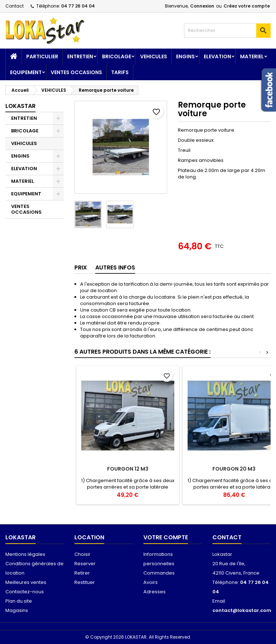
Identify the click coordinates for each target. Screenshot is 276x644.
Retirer (82, 573)
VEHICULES (154, 56)
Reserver (85, 564)
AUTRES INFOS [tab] (115, 267)
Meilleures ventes (26, 582)
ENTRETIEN (80, 56)
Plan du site (19, 601)
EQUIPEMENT (26, 72)
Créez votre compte (247, 6)
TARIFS (120, 72)
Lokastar (20, 106)
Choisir (82, 554)
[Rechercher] (227, 31)
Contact (15, 6)
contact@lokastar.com (242, 610)
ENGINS (185, 56)
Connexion (202, 6)
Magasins (17, 610)
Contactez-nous (25, 592)
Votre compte (166, 537)
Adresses (155, 592)
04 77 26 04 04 (78, 6)
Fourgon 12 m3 (128, 469)
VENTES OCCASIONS (76, 72)
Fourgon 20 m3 (234, 469)
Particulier (42, 56)
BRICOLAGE (117, 56)
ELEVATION (217, 56)
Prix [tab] (81, 267)
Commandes (159, 573)
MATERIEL (252, 56)
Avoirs (151, 582)
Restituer (85, 582)
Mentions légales (25, 554)
